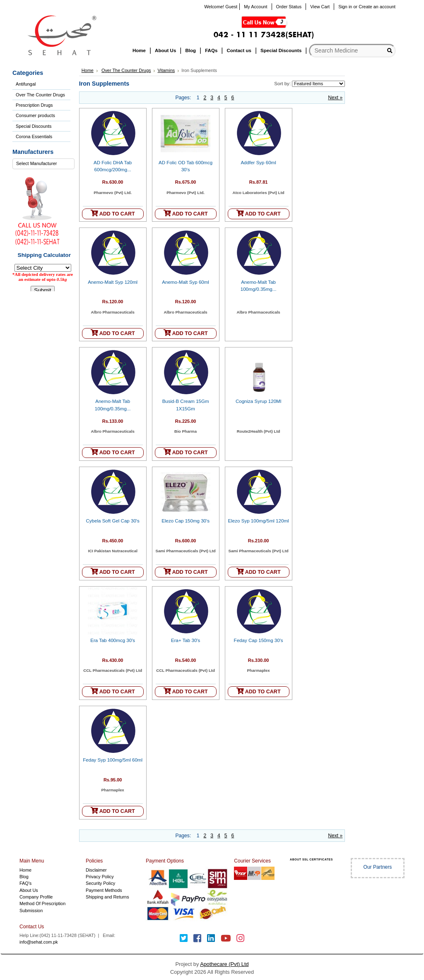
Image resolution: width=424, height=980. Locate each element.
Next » (335, 98)
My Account (255, 7)
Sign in (345, 7)
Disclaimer (96, 870)
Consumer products (35, 115)
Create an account (377, 7)
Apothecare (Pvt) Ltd (224, 964)
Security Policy (100, 883)
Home (88, 70)
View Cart (320, 7)
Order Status (289, 7)
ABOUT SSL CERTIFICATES (311, 859)
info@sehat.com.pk (39, 942)
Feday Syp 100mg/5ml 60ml (113, 760)
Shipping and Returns (107, 897)
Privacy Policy (100, 877)
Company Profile (36, 897)
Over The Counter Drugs (40, 95)
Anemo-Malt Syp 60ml (185, 282)
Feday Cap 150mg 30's (259, 640)
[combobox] (43, 164)
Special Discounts (34, 126)
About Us (29, 890)
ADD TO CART (113, 213)
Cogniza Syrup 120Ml (258, 401)
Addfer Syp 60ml (258, 163)
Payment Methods (104, 890)
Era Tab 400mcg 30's (113, 640)
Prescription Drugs (34, 105)
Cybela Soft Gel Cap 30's (113, 521)
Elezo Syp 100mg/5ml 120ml (259, 521)
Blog (24, 877)
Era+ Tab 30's (185, 640)
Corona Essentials (34, 137)
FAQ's (25, 883)
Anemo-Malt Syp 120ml (113, 282)
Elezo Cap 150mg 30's (185, 521)
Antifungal (26, 84)
